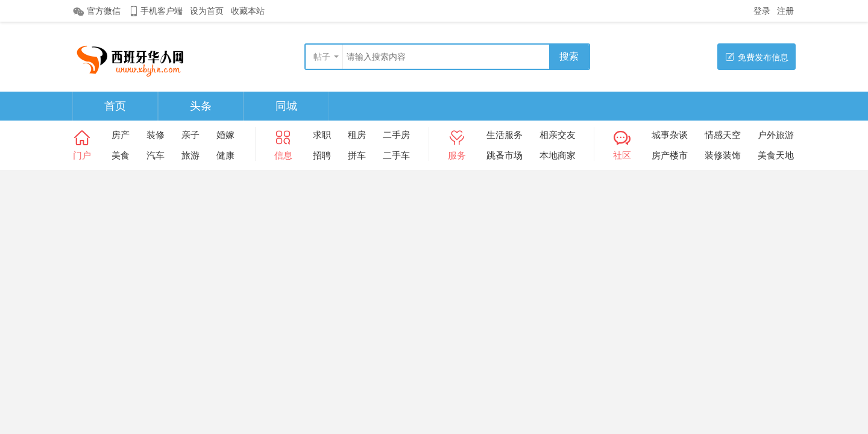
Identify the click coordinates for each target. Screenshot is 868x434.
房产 (121, 135)
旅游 (190, 155)
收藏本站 (248, 11)
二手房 (396, 135)
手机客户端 (155, 11)
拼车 (357, 155)
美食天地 (776, 155)
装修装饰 (723, 155)
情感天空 (723, 135)
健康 (225, 155)
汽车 (156, 155)
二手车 (396, 155)
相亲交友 (558, 135)
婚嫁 (225, 135)
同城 (286, 106)
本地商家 (558, 155)
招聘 (322, 155)
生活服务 (505, 135)
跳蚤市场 (505, 155)
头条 (201, 106)
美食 (121, 155)
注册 (785, 11)
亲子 (190, 135)
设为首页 (207, 11)
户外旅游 (776, 135)
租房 (357, 135)
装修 (156, 135)
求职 (322, 135)
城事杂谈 (670, 135)
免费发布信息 (757, 57)
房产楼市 (670, 155)
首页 (115, 106)
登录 (762, 11)
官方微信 (96, 11)
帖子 (322, 57)
